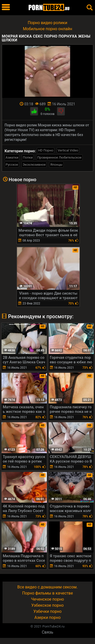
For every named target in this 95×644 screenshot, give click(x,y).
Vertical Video (68, 150)
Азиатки (12, 157)
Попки (28, 157)
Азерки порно (48, 617)
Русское (12, 165)
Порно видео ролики (48, 23)
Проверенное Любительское (59, 157)
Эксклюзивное (34, 165)
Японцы (56, 165)
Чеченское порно (48, 599)
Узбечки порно (48, 611)
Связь (48, 632)
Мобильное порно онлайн (47, 29)
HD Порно (46, 150)
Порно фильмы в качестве (47, 593)
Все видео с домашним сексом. (47, 587)
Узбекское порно (48, 605)
